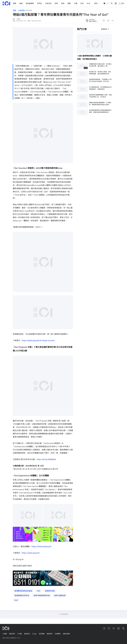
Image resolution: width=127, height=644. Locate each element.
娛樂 (21, 3)
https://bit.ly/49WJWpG (46, 459)
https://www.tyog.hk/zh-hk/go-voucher (38, 340)
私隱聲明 (58, 634)
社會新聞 (21, 10)
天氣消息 (48, 3)
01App (34, 634)
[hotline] (43, 578)
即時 (56, 3)
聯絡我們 (50, 634)
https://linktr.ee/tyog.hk (41, 546)
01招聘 (20, 634)
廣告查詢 (27, 634)
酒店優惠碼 (30, 3)
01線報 (5, 634)
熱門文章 (82, 29)
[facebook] (104, 628)
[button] (104, 20)
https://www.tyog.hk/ (31, 553)
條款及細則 (66, 634)
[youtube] (114, 628)
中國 (76, 3)
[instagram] (109, 628)
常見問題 (42, 634)
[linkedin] (119, 628)
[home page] (6, 3)
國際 (69, 3)
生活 (88, 3)
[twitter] (123, 628)
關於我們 (12, 634)
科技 (82, 3)
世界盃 (39, 3)
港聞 (14, 3)
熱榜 (63, 3)
